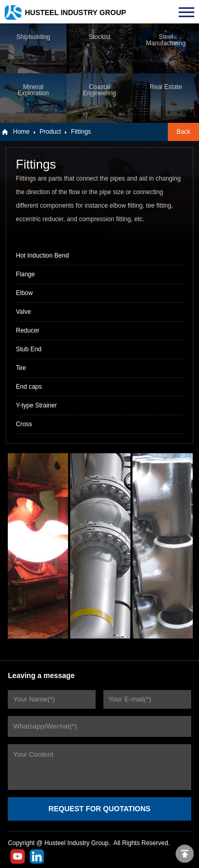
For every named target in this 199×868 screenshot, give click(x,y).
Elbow (24, 293)
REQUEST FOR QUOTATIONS (99, 809)
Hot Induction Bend (42, 256)
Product (50, 132)
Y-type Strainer (36, 405)
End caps (29, 387)
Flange (25, 274)
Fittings (81, 132)
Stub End (28, 349)
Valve (23, 312)
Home (21, 132)
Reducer (27, 330)
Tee (21, 368)
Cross (24, 424)
